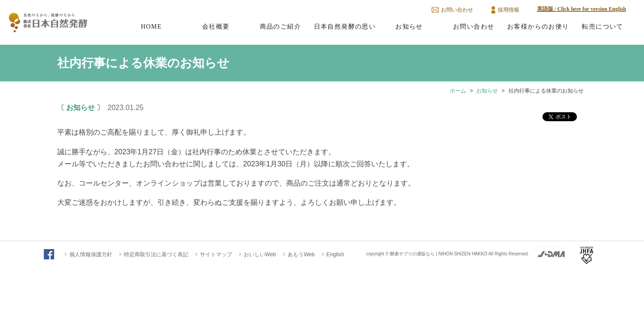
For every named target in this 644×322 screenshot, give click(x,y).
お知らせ (409, 26)
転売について (602, 26)
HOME (151, 26)
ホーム (458, 91)
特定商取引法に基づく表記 (156, 254)
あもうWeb (301, 254)
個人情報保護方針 (91, 254)
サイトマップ (216, 254)
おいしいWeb (260, 254)
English (335, 254)
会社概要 (216, 26)
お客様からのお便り (538, 26)
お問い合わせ (457, 10)
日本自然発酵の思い (345, 26)
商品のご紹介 (280, 26)
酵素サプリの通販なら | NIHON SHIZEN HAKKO (439, 254)
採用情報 (508, 10)
